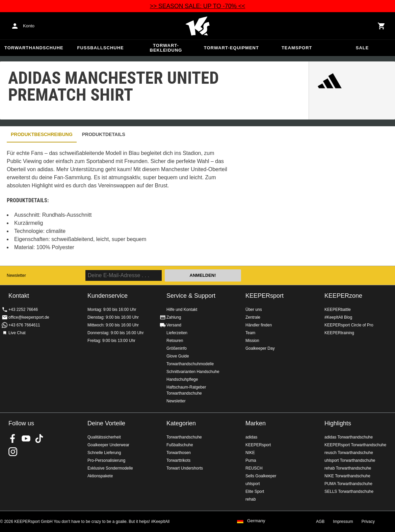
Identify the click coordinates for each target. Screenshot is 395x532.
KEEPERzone (343, 296)
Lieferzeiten (177, 333)
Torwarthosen (179, 453)
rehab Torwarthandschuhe (348, 468)
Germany (256, 521)
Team (250, 333)
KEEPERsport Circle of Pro (349, 325)
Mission (252, 341)
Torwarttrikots (178, 460)
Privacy (368, 522)
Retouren (175, 341)
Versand (174, 325)
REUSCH (254, 468)
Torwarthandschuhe (34, 48)
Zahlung (174, 317)
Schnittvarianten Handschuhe (193, 372)
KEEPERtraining (339, 333)
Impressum (343, 522)
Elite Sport (255, 491)
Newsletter (16, 275)
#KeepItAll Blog (338, 317)
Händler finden (259, 325)
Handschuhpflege (182, 379)
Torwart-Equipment (231, 48)
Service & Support (191, 296)
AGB (320, 522)
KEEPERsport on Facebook (13, 438)
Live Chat (17, 333)
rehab (251, 499)
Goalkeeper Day (260, 348)
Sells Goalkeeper (261, 476)
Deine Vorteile (106, 423)
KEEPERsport (265, 296)
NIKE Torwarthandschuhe (347, 476)
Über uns (254, 310)
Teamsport (297, 48)
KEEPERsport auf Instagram (13, 452)
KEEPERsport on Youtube (26, 438)
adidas (251, 437)
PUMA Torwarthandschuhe (348, 484)
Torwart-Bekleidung (166, 48)
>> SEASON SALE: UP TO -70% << (198, 6)
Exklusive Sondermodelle (110, 468)
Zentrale (253, 317)
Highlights (338, 423)
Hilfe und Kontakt (182, 310)
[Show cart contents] (381, 26)
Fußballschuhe (101, 48)
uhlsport (253, 484)
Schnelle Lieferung (104, 453)
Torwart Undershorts (185, 468)
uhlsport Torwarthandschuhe (350, 460)
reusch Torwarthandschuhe (349, 453)
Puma (251, 460)
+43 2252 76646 (23, 310)
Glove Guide (178, 356)
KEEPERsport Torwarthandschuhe (355, 445)
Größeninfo (177, 348)
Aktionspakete (100, 476)
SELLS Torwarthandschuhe (349, 491)
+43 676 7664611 (24, 325)
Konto (29, 26)
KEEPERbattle (338, 310)
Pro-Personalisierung (106, 460)
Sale (362, 48)
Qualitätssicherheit (104, 437)
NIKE (250, 453)
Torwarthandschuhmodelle (190, 364)
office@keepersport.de (29, 317)
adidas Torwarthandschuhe (349, 437)
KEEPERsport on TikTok (39, 438)
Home (197, 26)
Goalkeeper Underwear (108, 445)
